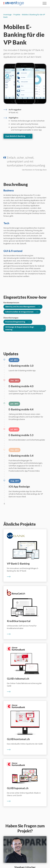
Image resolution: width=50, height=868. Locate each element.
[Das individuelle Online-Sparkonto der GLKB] (25, 728)
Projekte (17, 15)
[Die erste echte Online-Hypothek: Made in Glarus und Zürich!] (25, 783)
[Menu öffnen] (45, 4)
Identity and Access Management (20, 307)
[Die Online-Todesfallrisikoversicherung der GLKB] (25, 670)
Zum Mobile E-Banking (15, 136)
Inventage (8, 15)
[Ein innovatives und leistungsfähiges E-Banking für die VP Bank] (25, 555)
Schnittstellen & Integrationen (19, 312)
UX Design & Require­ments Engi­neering (20, 328)
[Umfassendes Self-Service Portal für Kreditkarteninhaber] (25, 613)
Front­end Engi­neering (15, 322)
